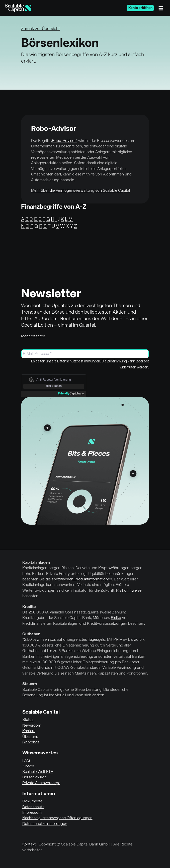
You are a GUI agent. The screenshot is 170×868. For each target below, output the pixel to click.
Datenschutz (33, 807)
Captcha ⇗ (71, 393)
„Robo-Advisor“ (64, 141)
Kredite (29, 607)
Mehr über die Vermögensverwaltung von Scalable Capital (80, 191)
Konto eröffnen (140, 8)
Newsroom (32, 726)
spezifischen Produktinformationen (82, 579)
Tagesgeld (97, 640)
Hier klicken (54, 386)
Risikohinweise (129, 591)
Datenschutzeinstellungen (45, 824)
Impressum (32, 813)
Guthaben (31, 634)
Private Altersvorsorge (41, 783)
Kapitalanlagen (36, 563)
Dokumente (32, 801)
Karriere (29, 731)
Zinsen (28, 766)
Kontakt (29, 844)
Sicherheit (31, 742)
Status (28, 720)
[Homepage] (18, 8)
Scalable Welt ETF (38, 772)
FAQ (26, 761)
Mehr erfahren (33, 336)
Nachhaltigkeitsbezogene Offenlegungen (57, 818)
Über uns (30, 737)
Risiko (116, 618)
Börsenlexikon (34, 777)
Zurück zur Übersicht (40, 29)
